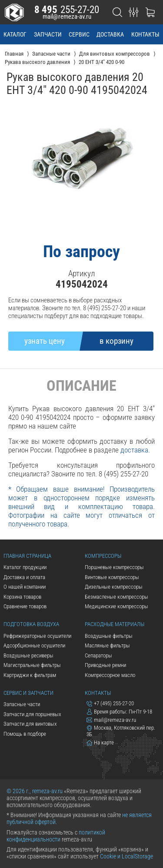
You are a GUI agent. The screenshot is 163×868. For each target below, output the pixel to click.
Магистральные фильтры (32, 665)
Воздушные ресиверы (28, 655)
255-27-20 (67, 10)
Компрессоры (103, 556)
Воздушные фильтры (109, 636)
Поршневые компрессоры (114, 567)
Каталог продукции (25, 567)
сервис (79, 34)
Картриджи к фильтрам (30, 675)
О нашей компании (25, 587)
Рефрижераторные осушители (37, 636)
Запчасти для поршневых (32, 714)
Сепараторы (98, 655)
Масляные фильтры (107, 645)
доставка (110, 34)
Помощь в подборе (25, 734)
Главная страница (27, 556)
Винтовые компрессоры (112, 577)
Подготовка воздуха (31, 624)
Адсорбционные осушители (34, 645)
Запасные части (22, 704)
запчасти (48, 34)
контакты (145, 34)
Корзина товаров (22, 597)
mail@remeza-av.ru (67, 17)
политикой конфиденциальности (56, 836)
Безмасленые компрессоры (116, 597)
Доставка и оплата (24, 577)
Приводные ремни (105, 665)
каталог (15, 34)
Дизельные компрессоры (114, 587)
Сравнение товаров (25, 606)
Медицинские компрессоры (116, 606)
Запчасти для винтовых (30, 724)
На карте (100, 742)
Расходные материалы (115, 624)
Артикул (81, 274)
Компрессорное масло (110, 675)
